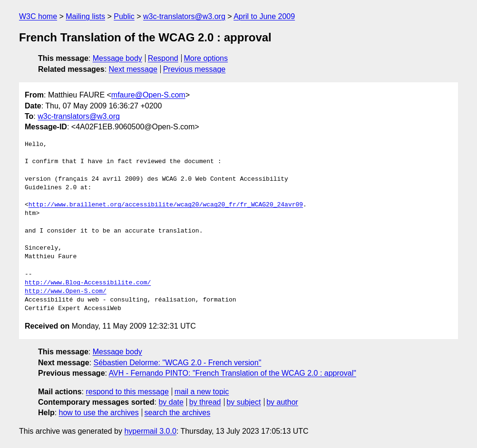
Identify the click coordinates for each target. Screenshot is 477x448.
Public (124, 16)
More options (206, 58)
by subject (243, 402)
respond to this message (127, 392)
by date (171, 402)
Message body (117, 58)
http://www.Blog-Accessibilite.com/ (88, 283)
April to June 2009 (264, 16)
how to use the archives (99, 413)
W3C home (38, 16)
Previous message (195, 69)
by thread (205, 402)
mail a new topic (202, 392)
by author (282, 402)
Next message (133, 69)
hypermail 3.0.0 (150, 431)
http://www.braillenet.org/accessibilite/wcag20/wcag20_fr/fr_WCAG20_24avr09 (166, 205)
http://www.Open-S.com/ (66, 292)
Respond (163, 58)
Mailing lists (85, 16)
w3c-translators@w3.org (184, 16)
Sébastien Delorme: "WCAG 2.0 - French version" (178, 363)
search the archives (178, 413)
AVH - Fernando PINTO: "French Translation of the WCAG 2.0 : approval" (233, 373)
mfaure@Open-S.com (148, 95)
